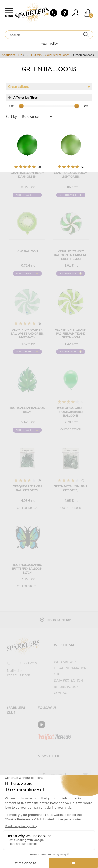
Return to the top (55, 619)
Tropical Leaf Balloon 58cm (27, 410)
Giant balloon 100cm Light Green (71, 175)
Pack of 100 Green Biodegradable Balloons (71, 412)
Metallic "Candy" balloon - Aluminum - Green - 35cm (71, 255)
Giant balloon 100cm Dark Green (27, 175)
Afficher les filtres (23, 98)
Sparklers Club (12, 55)
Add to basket (24, 195)
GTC (57, 674)
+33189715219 (22, 663)
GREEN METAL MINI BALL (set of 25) (71, 488)
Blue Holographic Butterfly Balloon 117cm (27, 569)
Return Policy (49, 44)
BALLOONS (34, 55)
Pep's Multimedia (19, 675)
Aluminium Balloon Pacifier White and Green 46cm (71, 333)
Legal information (70, 668)
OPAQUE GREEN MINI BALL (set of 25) (27, 488)
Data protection (68, 680)
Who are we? (65, 662)
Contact (61, 693)
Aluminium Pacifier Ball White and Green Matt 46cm (27, 333)
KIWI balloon (27, 251)
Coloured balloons (57, 55)
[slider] (21, 106)
